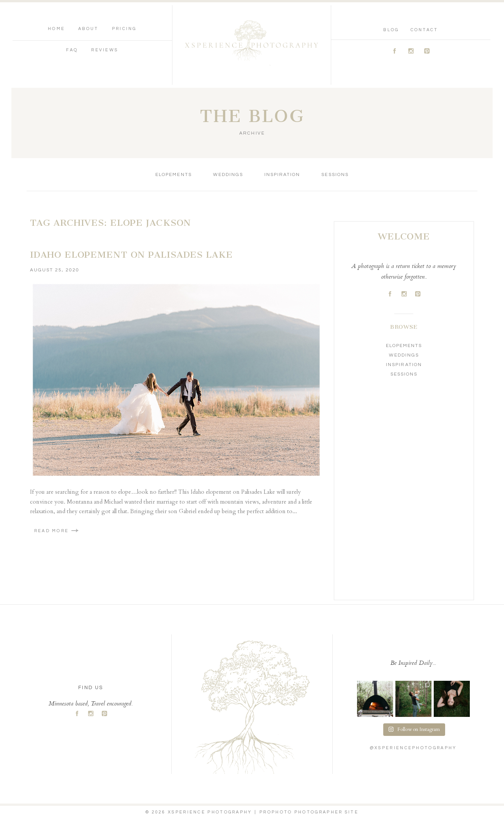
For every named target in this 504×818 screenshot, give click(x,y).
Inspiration (282, 175)
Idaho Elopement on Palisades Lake (131, 255)
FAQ (72, 50)
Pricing (124, 29)
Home (56, 29)
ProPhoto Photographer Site (309, 812)
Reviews (105, 50)
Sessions (335, 175)
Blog (391, 30)
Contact (424, 30)
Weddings (228, 175)
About (88, 29)
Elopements (173, 175)
